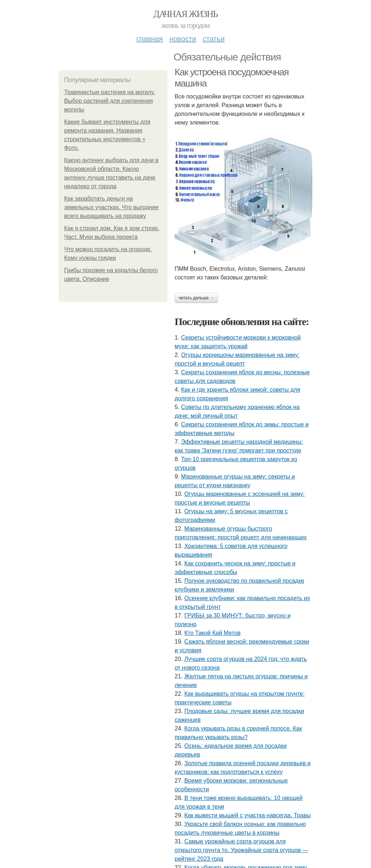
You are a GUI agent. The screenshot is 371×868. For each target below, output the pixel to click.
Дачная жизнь (185, 14)
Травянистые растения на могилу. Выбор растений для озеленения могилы (110, 101)
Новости (183, 39)
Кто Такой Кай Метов (212, 633)
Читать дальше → (196, 298)
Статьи (213, 39)
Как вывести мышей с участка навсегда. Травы (248, 815)
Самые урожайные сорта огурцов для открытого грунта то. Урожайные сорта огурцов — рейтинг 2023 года (241, 850)
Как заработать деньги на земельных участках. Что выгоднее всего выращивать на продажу (111, 207)
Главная (149, 39)
